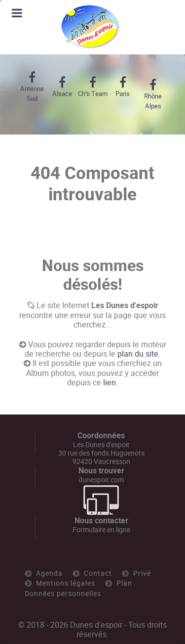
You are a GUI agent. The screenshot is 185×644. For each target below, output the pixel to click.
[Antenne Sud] (32, 87)
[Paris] (123, 87)
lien (110, 383)
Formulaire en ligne (101, 530)
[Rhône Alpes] (153, 94)
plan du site (138, 354)
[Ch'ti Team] (92, 87)
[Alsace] (62, 87)
